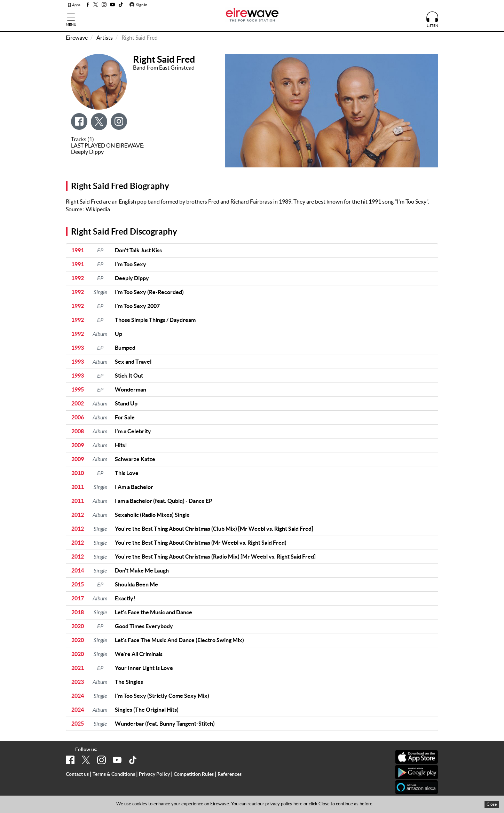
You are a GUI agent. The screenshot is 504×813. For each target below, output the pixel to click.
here (298, 804)
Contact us (77, 774)
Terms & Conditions (114, 774)
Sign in (138, 5)
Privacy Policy (154, 774)
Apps (74, 5)
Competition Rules (194, 774)
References (230, 774)
